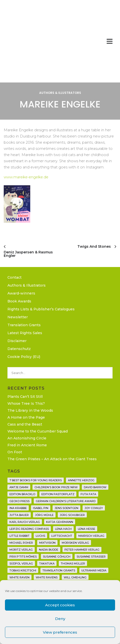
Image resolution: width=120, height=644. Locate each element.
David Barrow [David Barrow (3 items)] (95, 487)
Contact (15, 277)
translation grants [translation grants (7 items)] (59, 570)
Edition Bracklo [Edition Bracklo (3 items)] (22, 494)
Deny (60, 619)
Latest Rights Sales (25, 333)
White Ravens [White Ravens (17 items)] (47, 577)
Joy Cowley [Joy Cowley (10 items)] (94, 508)
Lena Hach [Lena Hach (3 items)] (63, 529)
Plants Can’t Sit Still (25, 397)
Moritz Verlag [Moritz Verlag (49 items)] (21, 550)
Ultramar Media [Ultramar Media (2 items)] (94, 570)
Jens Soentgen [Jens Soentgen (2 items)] (66, 508)
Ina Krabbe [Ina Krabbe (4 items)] (18, 508)
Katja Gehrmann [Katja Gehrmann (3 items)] (60, 522)
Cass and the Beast (25, 424)
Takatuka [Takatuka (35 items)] (47, 563)
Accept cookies (60, 605)
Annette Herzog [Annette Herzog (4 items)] (81, 480)
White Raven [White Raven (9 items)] (19, 577)
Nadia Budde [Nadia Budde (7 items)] (49, 550)
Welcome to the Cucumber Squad (38, 431)
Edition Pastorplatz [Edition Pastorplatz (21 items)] (58, 494)
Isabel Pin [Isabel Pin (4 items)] (41, 508)
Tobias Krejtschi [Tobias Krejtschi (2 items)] (23, 570)
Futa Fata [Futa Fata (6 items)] (88, 494)
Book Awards (19, 301)
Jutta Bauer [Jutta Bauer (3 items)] (19, 515)
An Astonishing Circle (27, 438)
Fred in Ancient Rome (27, 445)
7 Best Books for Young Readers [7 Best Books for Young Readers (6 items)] (36, 480)
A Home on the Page (26, 417)
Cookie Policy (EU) (24, 357)
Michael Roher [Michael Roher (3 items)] (21, 543)
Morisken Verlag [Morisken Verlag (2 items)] (75, 543)
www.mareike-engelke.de (26, 177)
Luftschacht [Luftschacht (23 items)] (62, 536)
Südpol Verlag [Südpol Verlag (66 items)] (21, 563)
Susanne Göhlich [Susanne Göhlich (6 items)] (57, 557)
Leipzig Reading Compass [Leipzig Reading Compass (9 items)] (29, 529)
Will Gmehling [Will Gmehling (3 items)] (75, 577)
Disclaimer (17, 341)
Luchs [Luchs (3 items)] (40, 536)
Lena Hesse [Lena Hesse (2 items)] (87, 529)
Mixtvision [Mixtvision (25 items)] (47, 543)
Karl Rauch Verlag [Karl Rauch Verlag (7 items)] (25, 522)
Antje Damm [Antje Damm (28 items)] (19, 487)
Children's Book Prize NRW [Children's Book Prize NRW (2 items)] (56, 487)
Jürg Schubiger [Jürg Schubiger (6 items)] (72, 515)
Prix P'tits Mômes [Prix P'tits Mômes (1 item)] (23, 557)
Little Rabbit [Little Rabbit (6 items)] (19, 536)
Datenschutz (19, 349)
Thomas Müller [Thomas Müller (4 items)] (73, 563)
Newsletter (18, 317)
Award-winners (21, 293)
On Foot (15, 452)
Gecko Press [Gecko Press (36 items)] (19, 501)
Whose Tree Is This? (26, 403)
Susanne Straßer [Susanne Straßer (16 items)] (91, 557)
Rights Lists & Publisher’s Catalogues (41, 309)
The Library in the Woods (30, 410)
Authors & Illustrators (60, 93)
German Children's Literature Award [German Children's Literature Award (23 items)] (66, 501)
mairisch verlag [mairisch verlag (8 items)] (91, 536)
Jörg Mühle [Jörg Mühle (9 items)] (44, 515)
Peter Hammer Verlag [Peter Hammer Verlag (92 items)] (82, 550)
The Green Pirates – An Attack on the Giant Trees (52, 459)
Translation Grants (24, 325)
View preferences (60, 632)
